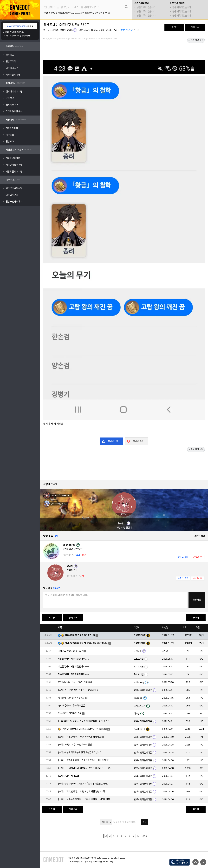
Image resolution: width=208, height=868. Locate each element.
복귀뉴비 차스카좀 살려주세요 (71, 698)
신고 (137, 30)
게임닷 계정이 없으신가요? (14, 32)
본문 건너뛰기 (127, 30)
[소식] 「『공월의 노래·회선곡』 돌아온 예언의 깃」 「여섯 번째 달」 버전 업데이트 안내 (86, 768)
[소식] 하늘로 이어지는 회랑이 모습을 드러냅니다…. (81, 753)
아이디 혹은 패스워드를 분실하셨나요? (19, 36)
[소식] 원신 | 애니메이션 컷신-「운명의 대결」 (79, 690)
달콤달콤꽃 (99, 13)
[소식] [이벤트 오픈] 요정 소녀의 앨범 (75, 745)
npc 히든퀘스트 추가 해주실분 (71, 706)
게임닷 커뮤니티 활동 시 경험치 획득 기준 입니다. (86, 643)
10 (138, 836)
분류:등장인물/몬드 (64, 13)
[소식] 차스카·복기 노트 (69, 776)
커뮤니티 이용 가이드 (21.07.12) (80, 635)
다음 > (144, 836)
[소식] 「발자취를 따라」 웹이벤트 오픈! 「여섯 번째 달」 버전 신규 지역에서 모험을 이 (86, 760)
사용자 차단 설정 (196, 40)
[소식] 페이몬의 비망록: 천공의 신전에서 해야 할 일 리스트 (84, 721)
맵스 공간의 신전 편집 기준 (70, 714)
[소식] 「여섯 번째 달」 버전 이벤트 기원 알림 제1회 (81, 792)
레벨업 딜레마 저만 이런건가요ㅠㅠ (74, 659)
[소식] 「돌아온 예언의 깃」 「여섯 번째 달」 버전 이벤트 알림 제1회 (86, 799)
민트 (108, 13)
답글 (78, 555)
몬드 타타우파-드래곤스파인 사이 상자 (75, 682)
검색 (144, 822)
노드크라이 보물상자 (84, 13)
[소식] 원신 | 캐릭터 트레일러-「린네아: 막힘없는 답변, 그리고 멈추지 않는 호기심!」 (86, 784)
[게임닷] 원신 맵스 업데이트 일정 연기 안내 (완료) (84, 729)
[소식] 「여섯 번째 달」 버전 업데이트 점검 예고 (80, 737)
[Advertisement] (124, 50)
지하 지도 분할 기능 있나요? (71, 651)
